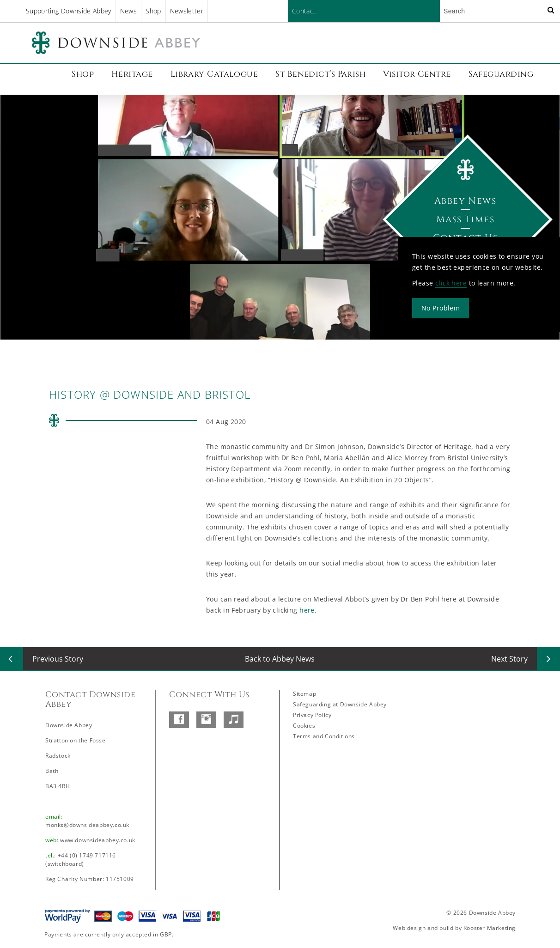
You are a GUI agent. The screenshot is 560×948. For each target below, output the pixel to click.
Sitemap (304, 694)
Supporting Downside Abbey (69, 11)
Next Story (509, 659)
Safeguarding (501, 74)
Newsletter (187, 11)
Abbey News (465, 201)
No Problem (441, 308)
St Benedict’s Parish (320, 74)
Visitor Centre (417, 74)
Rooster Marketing (490, 928)
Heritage (132, 74)
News (128, 11)
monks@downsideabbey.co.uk (87, 825)
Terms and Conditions (324, 736)
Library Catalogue (214, 74)
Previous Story (58, 659)
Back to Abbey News (280, 659)
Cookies (304, 726)
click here (451, 283)
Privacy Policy (312, 715)
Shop (153, 11)
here (307, 610)
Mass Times (465, 219)
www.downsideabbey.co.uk (98, 840)
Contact (304, 11)
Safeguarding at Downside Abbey (340, 704)
